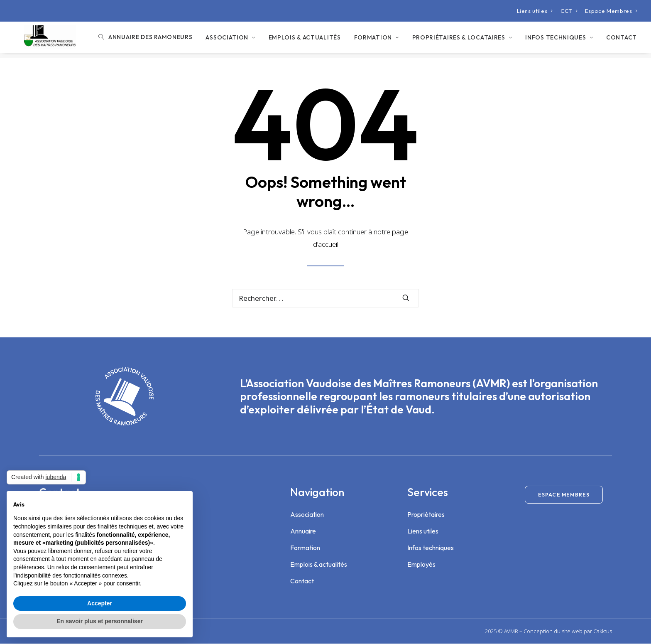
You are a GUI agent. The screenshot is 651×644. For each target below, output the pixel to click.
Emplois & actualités (319, 565)
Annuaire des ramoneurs (150, 40)
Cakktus (603, 632)
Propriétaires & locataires (462, 40)
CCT (569, 11)
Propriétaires (426, 515)
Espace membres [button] (564, 495)
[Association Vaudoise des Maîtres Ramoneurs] (46, 40)
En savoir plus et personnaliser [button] (100, 621)
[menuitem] (535, 11)
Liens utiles (535, 11)
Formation (377, 40)
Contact (622, 40)
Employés (421, 565)
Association (230, 40)
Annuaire (303, 531)
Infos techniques (559, 40)
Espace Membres (611, 11)
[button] (406, 298)
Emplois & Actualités (305, 40)
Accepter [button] (100, 603)
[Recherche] (325, 299)
